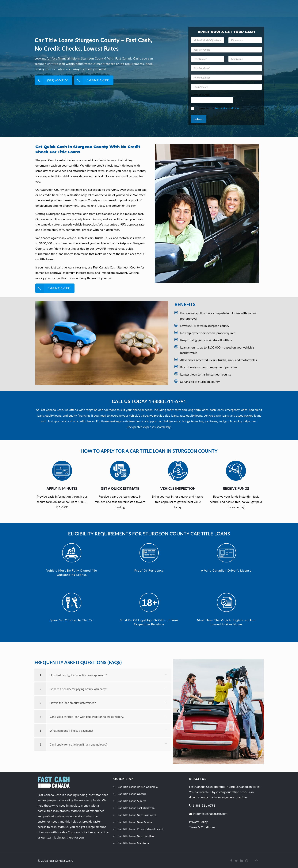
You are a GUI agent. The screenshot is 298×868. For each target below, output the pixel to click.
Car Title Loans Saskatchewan (136, 808)
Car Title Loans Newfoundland (137, 836)
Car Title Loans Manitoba (133, 843)
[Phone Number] (226, 77)
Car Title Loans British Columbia (138, 787)
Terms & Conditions (202, 827)
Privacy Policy (198, 822)
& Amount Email (200, 95)
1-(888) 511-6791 (167, 401)
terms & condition (227, 108)
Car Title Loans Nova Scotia (135, 822)
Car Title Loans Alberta (132, 801)
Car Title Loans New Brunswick (137, 815)
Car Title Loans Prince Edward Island (140, 829)
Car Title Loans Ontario (132, 794)
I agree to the (218, 108)
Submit (199, 119)
